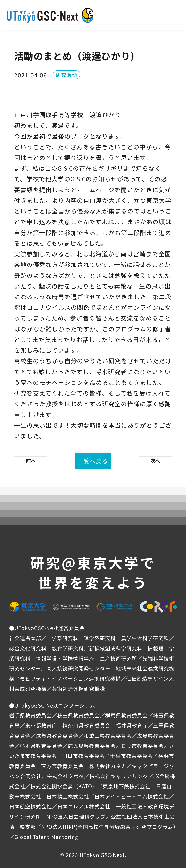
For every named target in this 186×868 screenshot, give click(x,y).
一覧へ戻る (93, 461)
